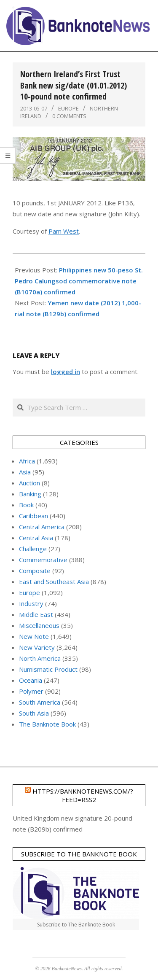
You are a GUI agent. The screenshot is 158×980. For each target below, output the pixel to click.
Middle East (36, 614)
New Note (34, 636)
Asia (25, 472)
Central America (42, 527)
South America (40, 702)
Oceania (31, 680)
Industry (31, 603)
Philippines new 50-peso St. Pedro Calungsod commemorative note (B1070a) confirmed (79, 281)
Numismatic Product (48, 669)
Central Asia (36, 538)
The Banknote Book (47, 724)
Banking (30, 494)
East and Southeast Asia (54, 582)
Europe (68, 108)
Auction (29, 483)
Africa (27, 461)
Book (26, 505)
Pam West (64, 231)
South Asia (34, 713)
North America (40, 658)
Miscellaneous (39, 625)
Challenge (33, 549)
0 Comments (69, 116)
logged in (66, 372)
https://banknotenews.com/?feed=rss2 (83, 795)
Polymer (31, 691)
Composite (35, 571)
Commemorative (43, 560)
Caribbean (33, 516)
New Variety (37, 647)
